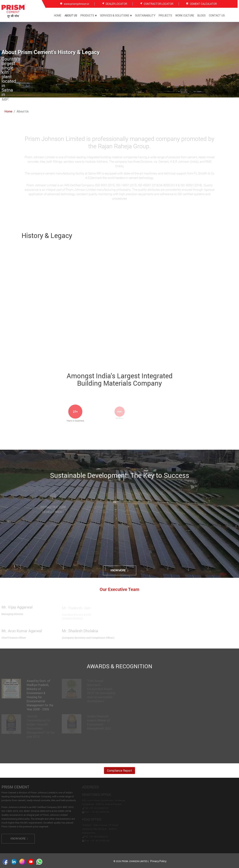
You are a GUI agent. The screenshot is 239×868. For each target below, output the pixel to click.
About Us (71, 16)
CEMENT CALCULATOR (203, 4)
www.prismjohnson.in (76, 4)
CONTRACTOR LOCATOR (159, 4)
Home (58, 16)
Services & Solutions (116, 15)
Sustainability (145, 16)
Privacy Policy (158, 861)
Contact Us (217, 16)
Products (89, 15)
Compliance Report (119, 771)
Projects (165, 16)
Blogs (202, 16)
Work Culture (185, 16)
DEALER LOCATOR (116, 4)
